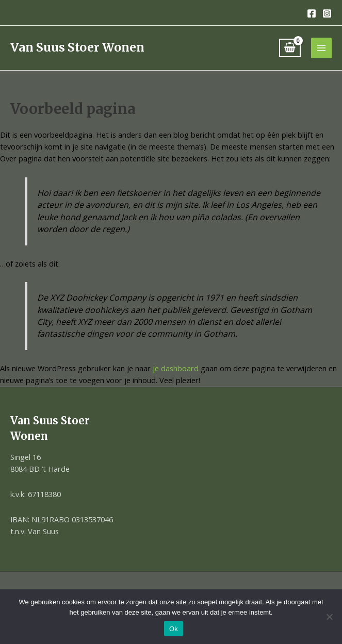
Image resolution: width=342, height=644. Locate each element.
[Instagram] (327, 13)
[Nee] (329, 617)
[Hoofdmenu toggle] (321, 48)
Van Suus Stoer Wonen (77, 47)
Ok (174, 629)
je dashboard (176, 368)
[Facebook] (312, 13)
